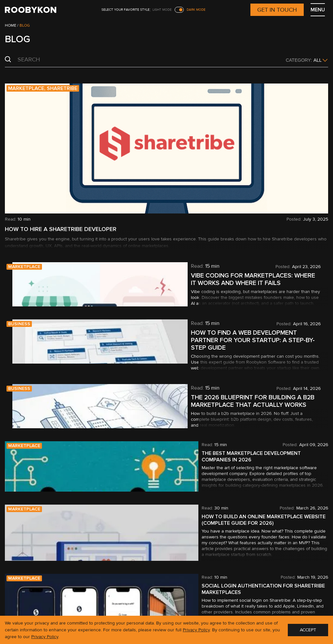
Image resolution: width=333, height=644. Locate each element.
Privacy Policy (196, 630)
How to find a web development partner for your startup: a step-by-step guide (247, 340)
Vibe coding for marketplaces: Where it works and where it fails (247, 279)
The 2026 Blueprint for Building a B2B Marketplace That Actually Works (247, 401)
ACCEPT (308, 630)
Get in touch (277, 10)
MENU (318, 10)
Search (8, 59)
